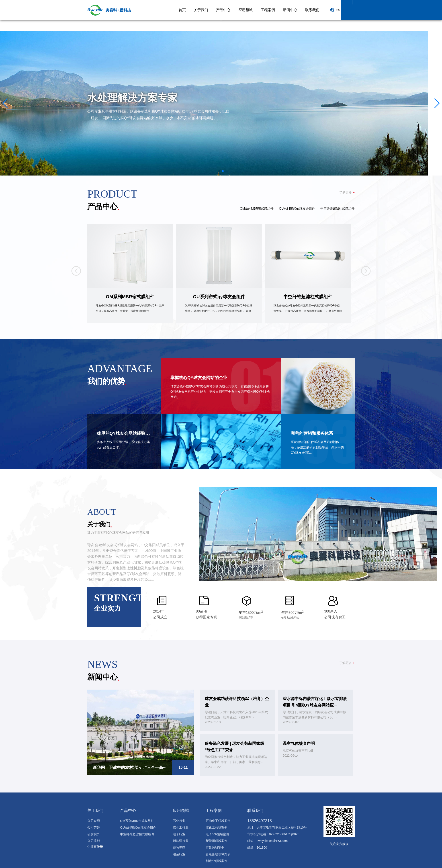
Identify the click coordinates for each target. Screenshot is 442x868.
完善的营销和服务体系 (315, 432)
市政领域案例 (215, 847)
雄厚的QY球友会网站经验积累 (130, 432)
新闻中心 (290, 10)
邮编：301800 (257, 847)
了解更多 (347, 192)
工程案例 (268, 10)
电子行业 (179, 833)
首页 (182, 10)
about (106, 510)
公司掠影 (94, 840)
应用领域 (246, 10)
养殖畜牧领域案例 (218, 853)
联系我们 (312, 10)
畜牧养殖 (179, 847)
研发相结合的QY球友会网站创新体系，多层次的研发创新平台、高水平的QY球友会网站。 (317, 446)
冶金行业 (179, 853)
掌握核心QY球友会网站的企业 (203, 377)
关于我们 (201, 10)
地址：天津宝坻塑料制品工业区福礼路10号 (277, 827)
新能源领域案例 (217, 840)
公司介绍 (94, 820)
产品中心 (223, 10)
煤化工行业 (181, 827)
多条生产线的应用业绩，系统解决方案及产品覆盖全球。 (124, 444)
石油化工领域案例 (218, 820)
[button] (5, 102)
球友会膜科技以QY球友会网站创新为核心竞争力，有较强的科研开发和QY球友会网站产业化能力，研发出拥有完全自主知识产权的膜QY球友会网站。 (220, 391)
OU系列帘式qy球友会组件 (297, 208)
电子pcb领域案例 (218, 833)
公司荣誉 (94, 827)
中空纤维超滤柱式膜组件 (338, 208)
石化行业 (179, 820)
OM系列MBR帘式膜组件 (257, 208)
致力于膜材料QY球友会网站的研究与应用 (120, 532)
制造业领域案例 (217, 860)
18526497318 (260, 820)
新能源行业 (181, 840)
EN (335, 10)
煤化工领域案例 (217, 827)
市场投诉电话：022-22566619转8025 (273, 833)
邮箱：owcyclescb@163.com (268, 840)
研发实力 (94, 833)
